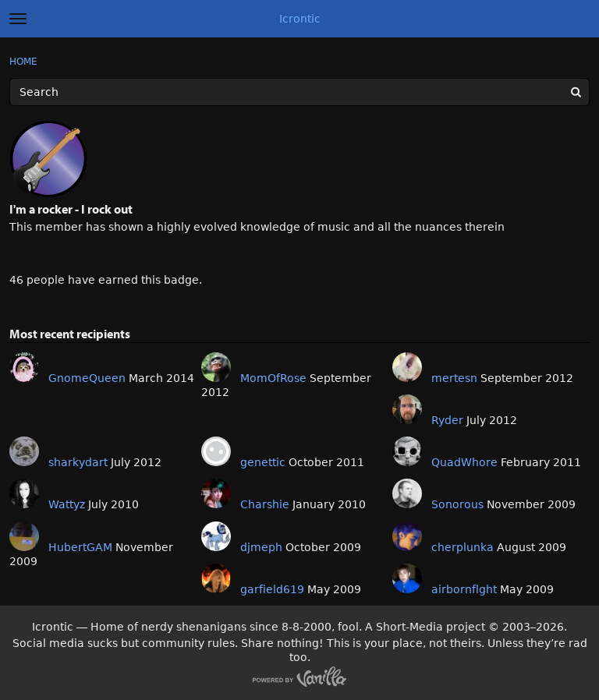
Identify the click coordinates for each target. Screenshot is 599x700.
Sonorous (457, 504)
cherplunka (463, 547)
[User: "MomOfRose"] (216, 367)
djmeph (261, 547)
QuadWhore (464, 462)
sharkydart (78, 462)
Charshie (265, 504)
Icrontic (300, 19)
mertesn (454, 378)
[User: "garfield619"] (216, 578)
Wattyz (67, 504)
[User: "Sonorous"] (407, 493)
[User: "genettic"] (216, 451)
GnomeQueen (87, 378)
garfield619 (272, 589)
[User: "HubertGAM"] (24, 536)
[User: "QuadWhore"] (407, 451)
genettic (263, 462)
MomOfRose (273, 378)
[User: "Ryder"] (407, 409)
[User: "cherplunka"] (407, 536)
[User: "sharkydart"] (24, 451)
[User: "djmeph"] (216, 536)
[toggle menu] (18, 19)
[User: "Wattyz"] (24, 493)
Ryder (447, 420)
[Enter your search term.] (299, 92)
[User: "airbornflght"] (407, 578)
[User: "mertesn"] (407, 367)
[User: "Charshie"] (216, 493)
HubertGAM (80, 547)
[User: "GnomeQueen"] (24, 367)
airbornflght (464, 589)
